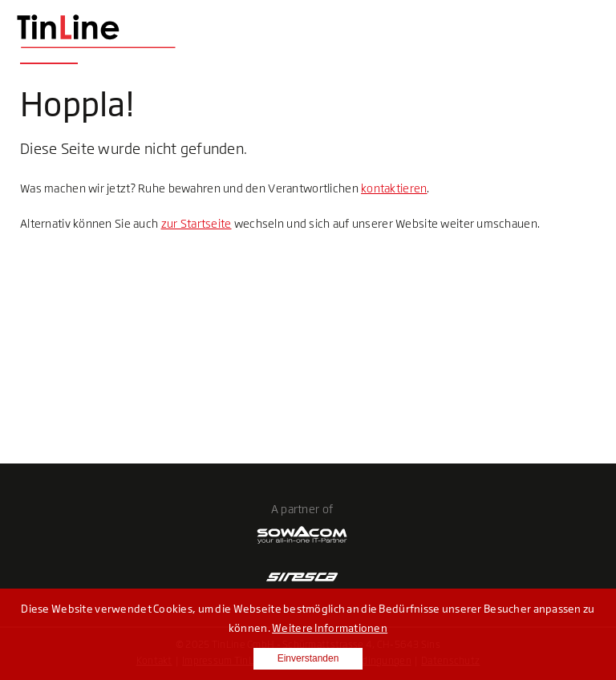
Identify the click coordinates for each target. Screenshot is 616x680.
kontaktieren (394, 188)
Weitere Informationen (330, 628)
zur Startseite (197, 223)
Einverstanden (308, 658)
